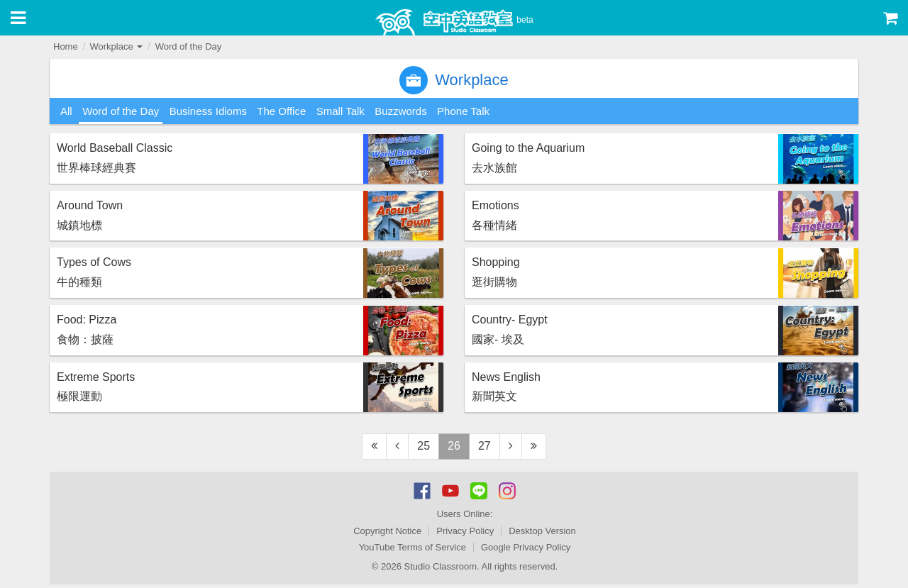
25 (423, 446)
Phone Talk (463, 111)
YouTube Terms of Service (413, 547)
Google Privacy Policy (526, 547)
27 (485, 446)
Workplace (116, 46)
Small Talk (340, 111)
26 (454, 446)
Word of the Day (189, 46)
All (66, 111)
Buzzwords (400, 111)
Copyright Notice (387, 531)
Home (66, 46)
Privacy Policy (465, 531)
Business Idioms (208, 111)
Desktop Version (542, 531)
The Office (281, 111)
